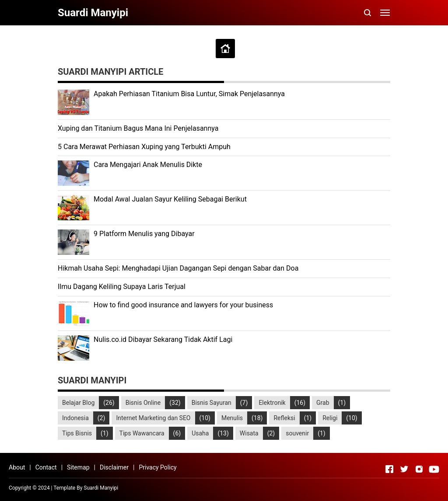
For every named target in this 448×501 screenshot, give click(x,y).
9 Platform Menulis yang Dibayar (144, 234)
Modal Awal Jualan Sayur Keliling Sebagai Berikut (170, 199)
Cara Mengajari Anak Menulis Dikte (148, 165)
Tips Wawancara (142, 433)
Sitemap (78, 467)
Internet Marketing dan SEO (153, 418)
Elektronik (272, 403)
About (17, 467)
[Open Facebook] (389, 469)
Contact (46, 467)
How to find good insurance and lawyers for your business (183, 305)
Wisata (249, 433)
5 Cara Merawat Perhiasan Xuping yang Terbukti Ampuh (144, 147)
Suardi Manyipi (101, 488)
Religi (330, 418)
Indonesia (75, 418)
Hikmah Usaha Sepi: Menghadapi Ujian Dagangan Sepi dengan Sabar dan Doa (178, 268)
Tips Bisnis (77, 433)
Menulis (232, 418)
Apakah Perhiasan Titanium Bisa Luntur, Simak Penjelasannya (189, 94)
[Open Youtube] (434, 469)
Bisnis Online (143, 403)
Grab (323, 403)
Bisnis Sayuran (212, 403)
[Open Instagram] (419, 469)
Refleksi (284, 418)
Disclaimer (114, 467)
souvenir (297, 433)
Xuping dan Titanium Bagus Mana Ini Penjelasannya (138, 128)
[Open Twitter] (404, 469)
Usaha (200, 433)
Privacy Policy (157, 467)
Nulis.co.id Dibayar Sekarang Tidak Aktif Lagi (163, 339)
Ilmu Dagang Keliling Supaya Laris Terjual (122, 287)
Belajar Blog (78, 403)
